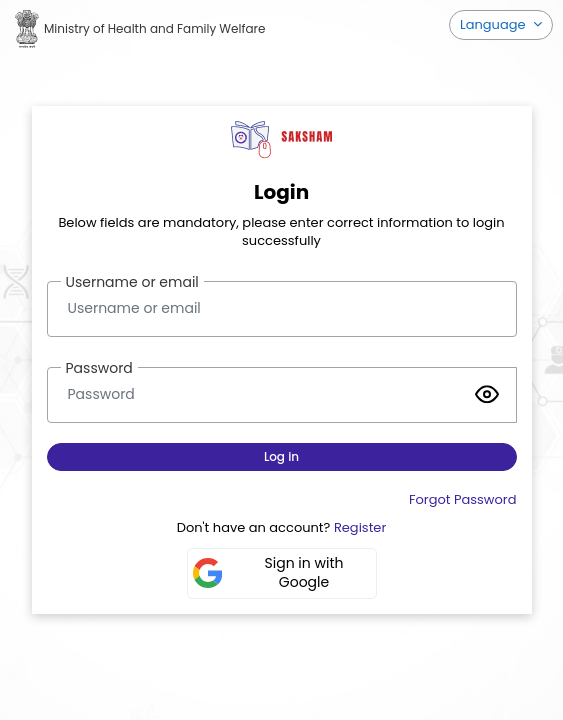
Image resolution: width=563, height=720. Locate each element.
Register (360, 527)
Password (99, 368)
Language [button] (494, 24)
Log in (281, 456)
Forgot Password (463, 499)
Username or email (132, 282)
